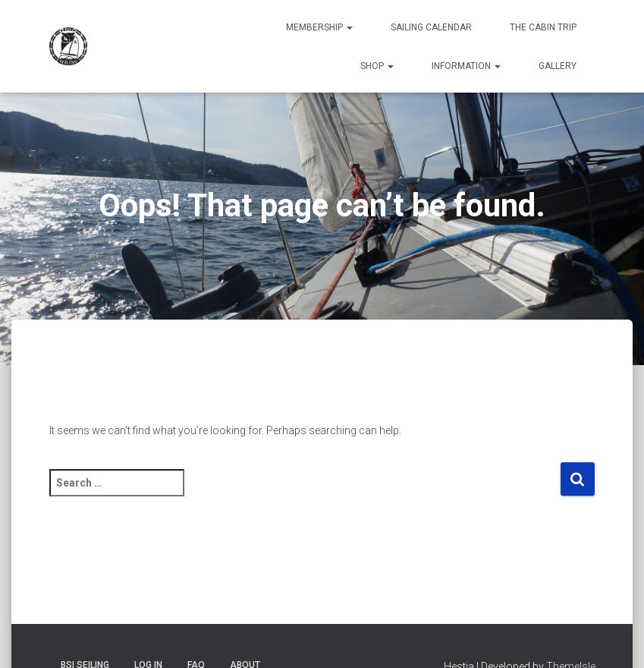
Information (466, 66)
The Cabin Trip (543, 27)
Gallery (558, 66)
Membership (319, 27)
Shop (377, 66)
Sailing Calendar (431, 27)
